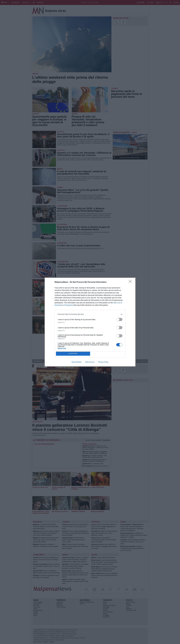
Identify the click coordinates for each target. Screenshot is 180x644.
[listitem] (90, 314)
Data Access (90, 362)
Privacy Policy (103, 362)
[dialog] (90, 322)
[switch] (119, 319)
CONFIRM (73, 354)
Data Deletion (77, 362)
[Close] (131, 282)
